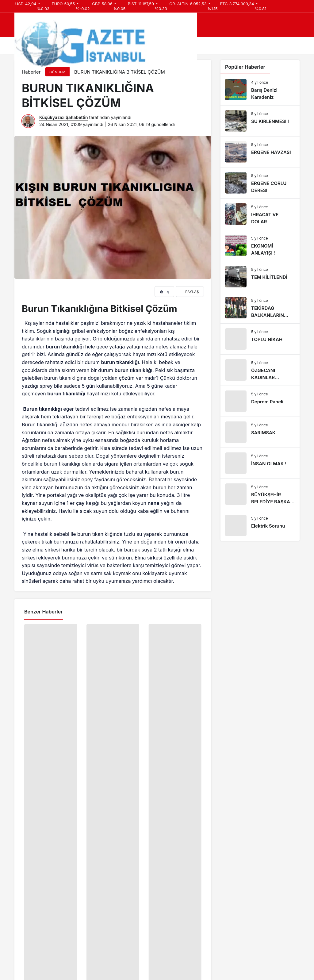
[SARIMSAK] (260, 432)
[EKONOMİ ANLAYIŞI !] (260, 246)
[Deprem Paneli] (260, 401)
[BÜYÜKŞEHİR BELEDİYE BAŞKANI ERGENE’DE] (260, 494)
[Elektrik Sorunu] (260, 525)
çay (80, 503)
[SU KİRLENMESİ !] (260, 121)
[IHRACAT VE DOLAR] (260, 214)
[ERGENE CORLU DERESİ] (260, 183)
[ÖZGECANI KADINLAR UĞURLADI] (260, 370)
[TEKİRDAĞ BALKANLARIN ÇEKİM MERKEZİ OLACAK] (260, 308)
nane (154, 503)
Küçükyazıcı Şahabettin (64, 117)
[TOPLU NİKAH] (260, 339)
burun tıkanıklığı (65, 347)
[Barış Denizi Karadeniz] (260, 90)
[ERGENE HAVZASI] (260, 152)
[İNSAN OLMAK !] (260, 463)
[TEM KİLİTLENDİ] (260, 277)
